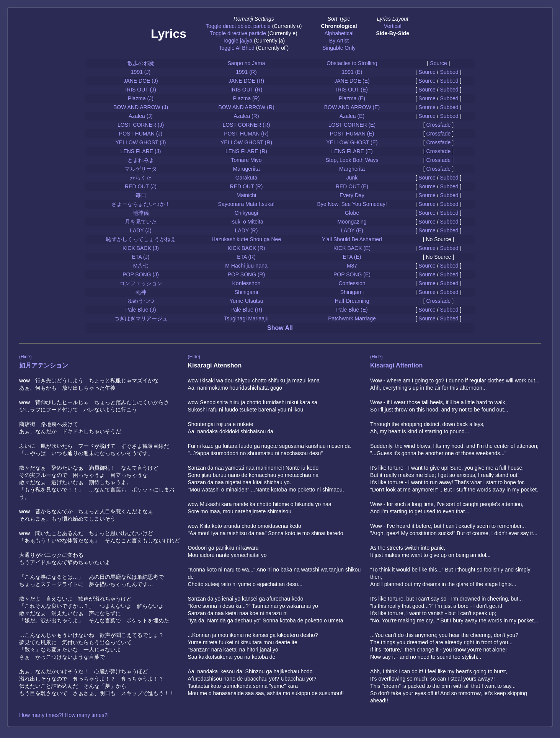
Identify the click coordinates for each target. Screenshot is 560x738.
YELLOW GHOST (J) (141, 142)
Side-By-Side (393, 33)
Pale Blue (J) (140, 310)
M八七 (141, 266)
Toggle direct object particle (238, 26)
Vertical (393, 26)
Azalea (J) (141, 116)
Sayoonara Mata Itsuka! (247, 204)
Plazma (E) (352, 98)
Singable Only (339, 48)
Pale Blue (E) (352, 310)
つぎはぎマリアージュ (141, 318)
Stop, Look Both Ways (352, 160)
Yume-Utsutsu (247, 301)
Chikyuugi (246, 213)
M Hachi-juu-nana (246, 266)
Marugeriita (246, 169)
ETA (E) (352, 257)
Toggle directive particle (238, 33)
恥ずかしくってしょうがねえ (141, 239)
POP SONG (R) (247, 274)
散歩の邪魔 (141, 63)
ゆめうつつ (141, 301)
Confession (352, 283)
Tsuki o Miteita (246, 222)
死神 (141, 292)
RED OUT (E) (352, 186)
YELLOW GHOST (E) (352, 142)
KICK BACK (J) (141, 248)
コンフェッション (141, 283)
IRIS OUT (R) (247, 90)
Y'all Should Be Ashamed (352, 239)
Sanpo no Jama (246, 63)
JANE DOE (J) (140, 81)
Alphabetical (339, 33)
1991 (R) (246, 72)
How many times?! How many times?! (64, 715)
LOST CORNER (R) (246, 125)
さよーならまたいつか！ (141, 204)
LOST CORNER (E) (352, 125)
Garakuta (247, 178)
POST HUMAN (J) (141, 134)
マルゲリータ (141, 169)
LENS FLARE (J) (141, 151)
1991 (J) (141, 72)
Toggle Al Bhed (236, 48)
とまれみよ (141, 160)
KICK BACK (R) (246, 248)
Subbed (449, 72)
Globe (352, 213)
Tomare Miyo (246, 160)
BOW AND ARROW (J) (141, 107)
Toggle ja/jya (237, 41)
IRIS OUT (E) (352, 90)
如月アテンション (44, 365)
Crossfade (439, 125)
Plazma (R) (246, 98)
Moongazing (352, 222)
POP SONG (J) (141, 274)
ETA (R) (246, 257)
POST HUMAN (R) (246, 134)
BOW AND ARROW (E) (352, 107)
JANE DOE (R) (246, 81)
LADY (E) (352, 230)
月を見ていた (141, 222)
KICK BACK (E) (352, 248)
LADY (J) (141, 230)
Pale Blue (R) (246, 310)
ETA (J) (141, 257)
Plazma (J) (141, 98)
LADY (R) (247, 230)
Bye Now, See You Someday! (352, 204)
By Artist (339, 41)
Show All (280, 328)
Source (438, 63)
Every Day (352, 195)
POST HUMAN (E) (352, 134)
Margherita (352, 169)
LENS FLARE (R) (246, 151)
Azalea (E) (352, 116)
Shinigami (246, 292)
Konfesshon (247, 283)
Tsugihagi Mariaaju (246, 318)
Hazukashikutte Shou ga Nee (246, 239)
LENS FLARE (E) (352, 151)
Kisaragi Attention (396, 365)
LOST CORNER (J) (141, 125)
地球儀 (141, 213)
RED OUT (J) (141, 186)
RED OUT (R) (246, 186)
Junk (352, 178)
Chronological (339, 26)
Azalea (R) (246, 116)
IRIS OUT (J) (141, 90)
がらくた (141, 178)
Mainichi (246, 195)
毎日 (141, 195)
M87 (352, 266)
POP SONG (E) (352, 274)
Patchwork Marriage (352, 318)
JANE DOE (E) (352, 81)
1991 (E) (352, 72)
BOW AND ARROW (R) (246, 107)
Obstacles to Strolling (352, 63)
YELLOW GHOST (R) (246, 142)
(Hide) (25, 357)
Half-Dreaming (352, 301)
